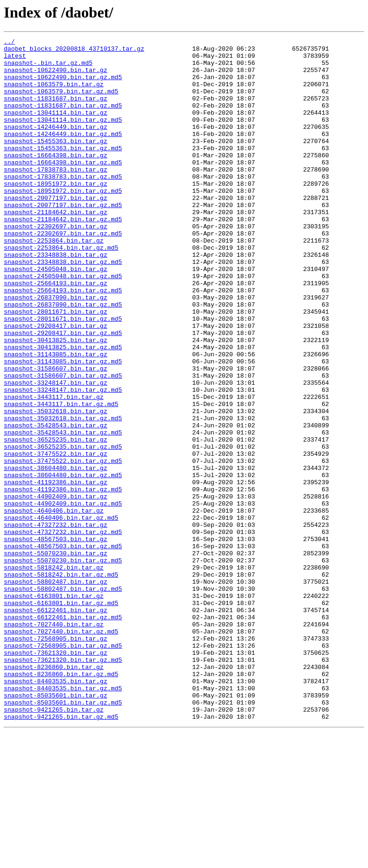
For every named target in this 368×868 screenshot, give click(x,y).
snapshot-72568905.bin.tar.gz (55, 759)
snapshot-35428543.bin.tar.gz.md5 (63, 512)
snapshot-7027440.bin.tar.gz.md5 (61, 750)
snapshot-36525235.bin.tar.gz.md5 (63, 529)
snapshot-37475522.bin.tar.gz (55, 537)
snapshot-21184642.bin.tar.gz (55, 247)
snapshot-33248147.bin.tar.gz (55, 452)
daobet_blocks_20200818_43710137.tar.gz (74, 51)
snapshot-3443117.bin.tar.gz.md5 (61, 478)
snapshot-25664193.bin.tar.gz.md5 (63, 341)
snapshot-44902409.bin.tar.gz (55, 588)
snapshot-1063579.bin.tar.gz (54, 94)
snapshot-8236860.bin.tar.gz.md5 (61, 802)
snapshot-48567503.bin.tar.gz (55, 640)
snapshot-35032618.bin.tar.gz (55, 486)
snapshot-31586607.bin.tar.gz (55, 435)
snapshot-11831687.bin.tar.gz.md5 (63, 119)
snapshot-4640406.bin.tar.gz (54, 606)
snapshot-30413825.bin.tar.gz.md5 (63, 409)
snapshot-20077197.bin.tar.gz (55, 230)
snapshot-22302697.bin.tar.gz (55, 264)
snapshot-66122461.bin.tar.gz (55, 725)
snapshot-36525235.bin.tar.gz (55, 520)
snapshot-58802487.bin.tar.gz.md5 (63, 699)
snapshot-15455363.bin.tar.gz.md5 (63, 171)
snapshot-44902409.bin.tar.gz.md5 (63, 597)
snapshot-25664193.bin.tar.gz (55, 333)
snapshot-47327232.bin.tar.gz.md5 (63, 631)
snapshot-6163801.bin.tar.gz (54, 708)
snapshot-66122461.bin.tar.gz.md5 (63, 733)
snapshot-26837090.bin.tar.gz (55, 350)
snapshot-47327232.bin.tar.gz (55, 623)
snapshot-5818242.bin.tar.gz (54, 674)
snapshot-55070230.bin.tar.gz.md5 (63, 665)
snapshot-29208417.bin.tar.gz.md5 (63, 392)
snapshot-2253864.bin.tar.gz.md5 (61, 290)
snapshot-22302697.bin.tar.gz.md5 (63, 273)
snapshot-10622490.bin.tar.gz (55, 77)
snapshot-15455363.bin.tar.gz (55, 162)
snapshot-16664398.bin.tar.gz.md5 (63, 188)
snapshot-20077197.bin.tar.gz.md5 (63, 239)
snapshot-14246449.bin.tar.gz (55, 145)
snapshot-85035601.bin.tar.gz (55, 827)
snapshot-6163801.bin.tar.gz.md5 (61, 716)
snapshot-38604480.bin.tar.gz (55, 554)
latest (15, 60)
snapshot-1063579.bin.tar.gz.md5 (61, 102)
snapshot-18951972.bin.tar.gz (55, 213)
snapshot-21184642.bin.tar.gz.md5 (63, 256)
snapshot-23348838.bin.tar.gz (55, 298)
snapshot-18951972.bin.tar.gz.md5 (63, 222)
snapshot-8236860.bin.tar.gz (54, 793)
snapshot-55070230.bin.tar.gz (55, 657)
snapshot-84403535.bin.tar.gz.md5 (63, 819)
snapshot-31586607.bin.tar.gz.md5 (63, 443)
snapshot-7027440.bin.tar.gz (54, 742)
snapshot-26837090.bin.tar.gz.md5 (63, 358)
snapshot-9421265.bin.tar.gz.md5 (61, 853)
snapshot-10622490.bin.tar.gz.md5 (63, 85)
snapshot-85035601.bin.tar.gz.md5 (63, 836)
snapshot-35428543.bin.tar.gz (55, 503)
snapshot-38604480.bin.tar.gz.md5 (63, 563)
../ (9, 43)
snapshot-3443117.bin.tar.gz (54, 469)
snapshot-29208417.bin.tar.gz (55, 384)
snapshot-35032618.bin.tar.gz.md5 (63, 495)
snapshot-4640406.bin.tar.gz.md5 (61, 614)
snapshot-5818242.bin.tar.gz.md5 (61, 682)
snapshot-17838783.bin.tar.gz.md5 (63, 205)
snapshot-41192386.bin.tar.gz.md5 (63, 580)
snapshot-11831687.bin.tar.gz (55, 111)
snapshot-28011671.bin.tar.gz (55, 367)
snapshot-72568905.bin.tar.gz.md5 (63, 768)
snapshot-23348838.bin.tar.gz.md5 (63, 307)
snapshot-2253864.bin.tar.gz (54, 281)
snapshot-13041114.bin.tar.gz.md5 (63, 136)
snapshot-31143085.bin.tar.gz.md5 (63, 426)
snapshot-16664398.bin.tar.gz (55, 179)
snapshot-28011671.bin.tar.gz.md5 (63, 375)
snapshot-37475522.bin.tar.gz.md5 (63, 546)
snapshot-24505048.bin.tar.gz (55, 316)
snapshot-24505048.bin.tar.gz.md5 (63, 324)
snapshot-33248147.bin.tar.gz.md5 (63, 461)
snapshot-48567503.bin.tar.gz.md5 (63, 648)
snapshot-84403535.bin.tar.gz (55, 810)
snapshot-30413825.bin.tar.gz (55, 401)
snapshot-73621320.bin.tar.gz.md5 (63, 785)
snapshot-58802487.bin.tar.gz (55, 691)
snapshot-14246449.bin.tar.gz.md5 (63, 154)
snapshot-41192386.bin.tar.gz (55, 571)
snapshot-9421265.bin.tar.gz (54, 844)
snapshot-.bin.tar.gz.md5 (48, 68)
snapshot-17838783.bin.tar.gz (55, 196)
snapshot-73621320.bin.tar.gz (55, 776)
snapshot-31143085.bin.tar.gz (55, 418)
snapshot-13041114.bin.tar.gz (55, 128)
